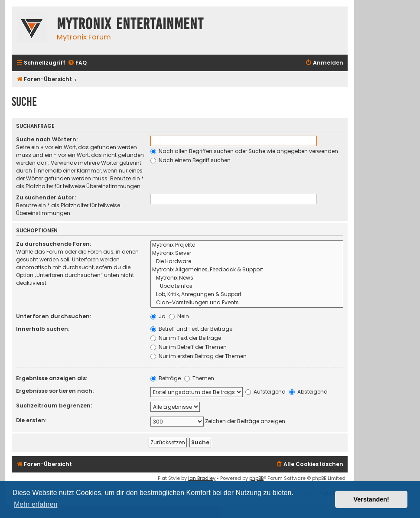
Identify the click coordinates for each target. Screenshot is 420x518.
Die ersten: (31, 420)
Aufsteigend (265, 392)
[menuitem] (77, 63)
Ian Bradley (202, 478)
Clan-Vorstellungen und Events (247, 303)
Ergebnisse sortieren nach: (55, 391)
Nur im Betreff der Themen (189, 347)
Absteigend (308, 392)
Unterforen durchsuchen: (54, 316)
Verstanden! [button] (371, 499)
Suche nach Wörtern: (47, 139)
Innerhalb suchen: (43, 329)
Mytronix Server (247, 253)
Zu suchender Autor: (46, 197)
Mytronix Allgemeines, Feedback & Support (247, 270)
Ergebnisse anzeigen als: (52, 378)
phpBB (256, 478)
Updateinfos (247, 286)
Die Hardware (247, 262)
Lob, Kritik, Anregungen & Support (247, 295)
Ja (158, 316)
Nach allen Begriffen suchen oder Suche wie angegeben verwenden (244, 151)
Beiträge (166, 378)
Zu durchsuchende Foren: (54, 244)
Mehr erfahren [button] (36, 504)
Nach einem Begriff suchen (190, 160)
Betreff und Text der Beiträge (191, 329)
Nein (179, 316)
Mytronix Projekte (247, 245)
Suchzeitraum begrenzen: (54, 406)
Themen (199, 378)
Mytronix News (247, 278)
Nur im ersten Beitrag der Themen (199, 356)
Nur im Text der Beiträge (186, 338)
